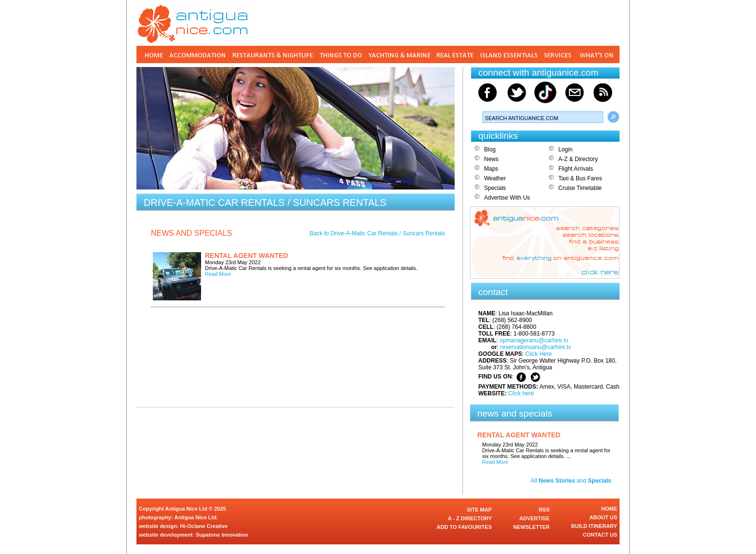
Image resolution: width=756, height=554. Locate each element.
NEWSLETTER (531, 527)
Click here (521, 393)
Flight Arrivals (576, 169)
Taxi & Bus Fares (580, 178)
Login (565, 149)
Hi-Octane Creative (204, 526)
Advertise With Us (507, 198)
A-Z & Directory (578, 159)
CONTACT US (600, 535)
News (491, 159)
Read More (218, 274)
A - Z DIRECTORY (470, 518)
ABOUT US (603, 517)
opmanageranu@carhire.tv (534, 340)
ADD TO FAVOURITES (465, 527)
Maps (491, 169)
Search (613, 117)
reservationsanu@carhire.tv (535, 347)
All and (571, 481)
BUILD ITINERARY (594, 526)
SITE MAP (479, 510)
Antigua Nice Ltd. (196, 517)
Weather (495, 178)
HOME (609, 509)
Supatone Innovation (222, 535)
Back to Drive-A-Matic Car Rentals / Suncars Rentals (377, 233)
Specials (495, 188)
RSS (544, 510)
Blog (490, 149)
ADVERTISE (534, 518)
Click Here (538, 354)
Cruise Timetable (580, 188)
